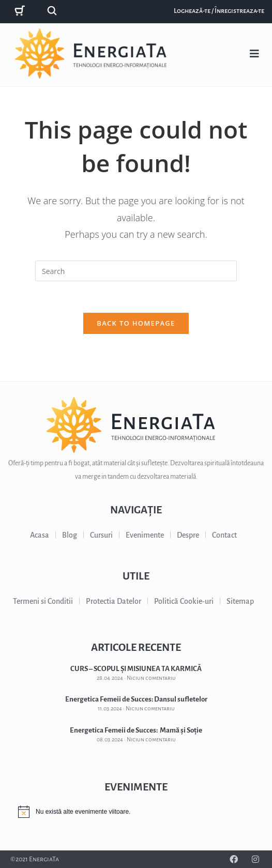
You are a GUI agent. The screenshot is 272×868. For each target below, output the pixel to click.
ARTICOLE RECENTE (136, 647)
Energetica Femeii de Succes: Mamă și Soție (136, 730)
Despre (188, 535)
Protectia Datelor (114, 601)
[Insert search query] (136, 271)
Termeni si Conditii (43, 601)
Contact (224, 535)
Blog (70, 535)
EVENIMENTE (136, 787)
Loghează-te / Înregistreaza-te (219, 11)
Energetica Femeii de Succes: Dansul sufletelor (136, 699)
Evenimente (145, 535)
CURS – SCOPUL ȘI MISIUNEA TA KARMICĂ (136, 669)
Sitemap (240, 601)
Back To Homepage (136, 323)
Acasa (40, 535)
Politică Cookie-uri (184, 601)
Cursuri (101, 535)
